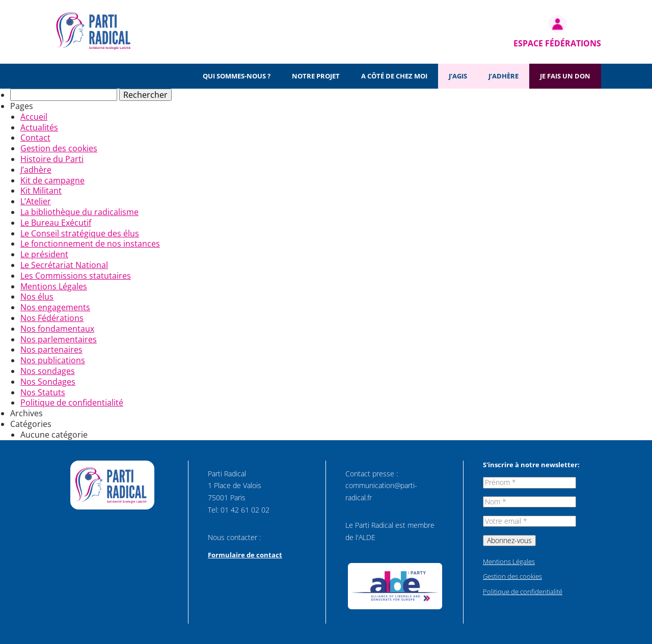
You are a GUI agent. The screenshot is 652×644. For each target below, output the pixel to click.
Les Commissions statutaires (76, 276)
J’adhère (504, 76)
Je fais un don (565, 76)
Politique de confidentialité (72, 403)
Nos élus (37, 297)
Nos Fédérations (52, 318)
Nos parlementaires (59, 339)
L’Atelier (36, 201)
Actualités (39, 127)
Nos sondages (48, 371)
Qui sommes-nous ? (237, 76)
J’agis (458, 76)
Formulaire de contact (245, 555)
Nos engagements (55, 307)
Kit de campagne (52, 180)
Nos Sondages (48, 382)
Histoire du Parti (52, 159)
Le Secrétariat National (64, 265)
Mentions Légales (54, 286)
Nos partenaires (51, 350)
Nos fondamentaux (57, 329)
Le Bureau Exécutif (56, 223)
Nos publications (53, 360)
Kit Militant (41, 191)
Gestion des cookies (59, 148)
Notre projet (316, 76)
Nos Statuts (43, 392)
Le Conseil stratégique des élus (80, 233)
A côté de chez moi (394, 76)
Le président (44, 254)
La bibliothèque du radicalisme (79, 212)
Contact (35, 138)
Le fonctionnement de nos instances (90, 244)
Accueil (34, 117)
